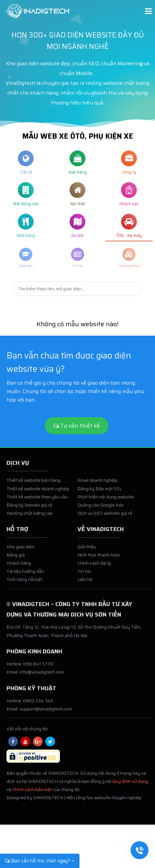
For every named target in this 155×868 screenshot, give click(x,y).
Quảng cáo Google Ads (101, 507)
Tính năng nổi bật (24, 582)
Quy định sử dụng (130, 784)
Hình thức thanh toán (99, 557)
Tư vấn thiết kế (77, 426)
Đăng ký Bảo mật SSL (100, 491)
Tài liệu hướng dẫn (25, 574)
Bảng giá (16, 557)
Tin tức (84, 574)
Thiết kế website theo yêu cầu (37, 499)
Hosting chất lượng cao (30, 516)
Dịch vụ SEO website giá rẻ (105, 516)
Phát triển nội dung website (106, 499)
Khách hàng (19, 566)
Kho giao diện (21, 549)
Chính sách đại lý (94, 566)
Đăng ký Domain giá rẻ (29, 507)
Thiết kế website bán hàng (34, 483)
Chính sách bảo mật (32, 792)
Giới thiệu (87, 549)
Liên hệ (85, 582)
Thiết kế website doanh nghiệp (38, 491)
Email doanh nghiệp (98, 483)
